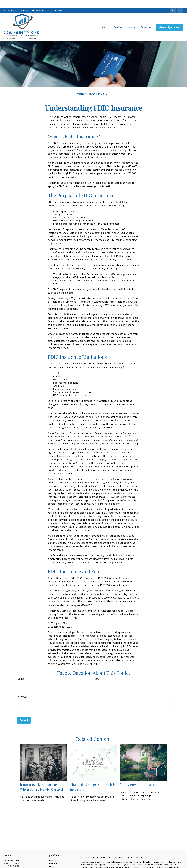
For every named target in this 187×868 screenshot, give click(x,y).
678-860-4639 (55, 3)
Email (98, 671)
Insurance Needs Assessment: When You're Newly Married (43, 779)
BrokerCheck (139, 849)
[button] (105, 19)
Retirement (54, 852)
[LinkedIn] (173, 3)
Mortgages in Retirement (139, 777)
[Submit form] (24, 712)
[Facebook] (180, 3)
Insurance (53, 862)
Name (21, 671)
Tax (51, 865)
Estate (52, 859)
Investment (54, 856)
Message (22, 688)
